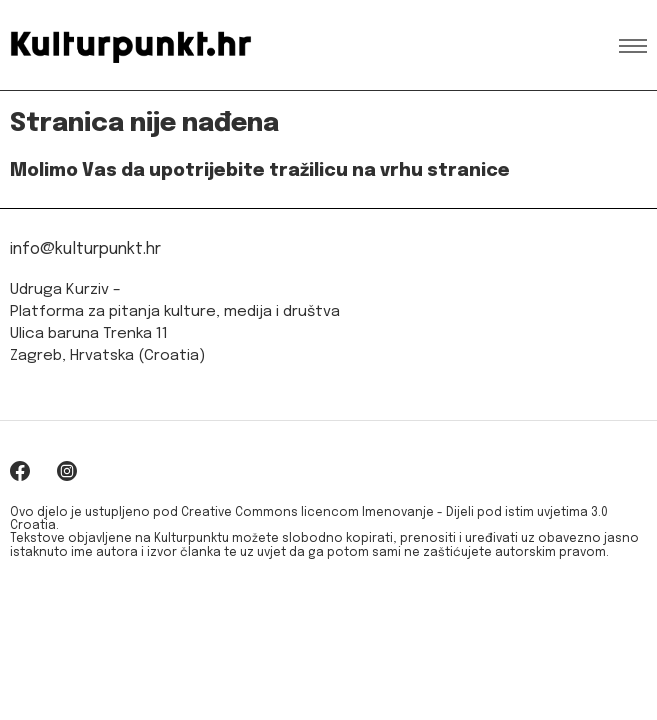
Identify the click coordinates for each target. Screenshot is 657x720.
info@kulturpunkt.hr (85, 249)
